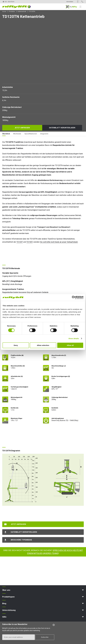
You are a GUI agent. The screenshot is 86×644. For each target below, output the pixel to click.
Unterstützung (9, 610)
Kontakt (78, 2)
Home (4, 11)
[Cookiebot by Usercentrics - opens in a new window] (74, 298)
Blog (4, 603)
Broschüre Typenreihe (21, 540)
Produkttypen (8, 597)
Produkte (12, 11)
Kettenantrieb (22, 11)
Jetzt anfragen (22, 128)
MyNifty (71, 7)
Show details (74, 338)
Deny (16, 345)
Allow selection (43, 345)
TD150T (30, 242)
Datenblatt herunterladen (62, 128)
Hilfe (4, 617)
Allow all (70, 345)
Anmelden (70, 2)
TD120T (20, 242)
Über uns (6, 590)
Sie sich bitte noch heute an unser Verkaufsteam (59, 242)
